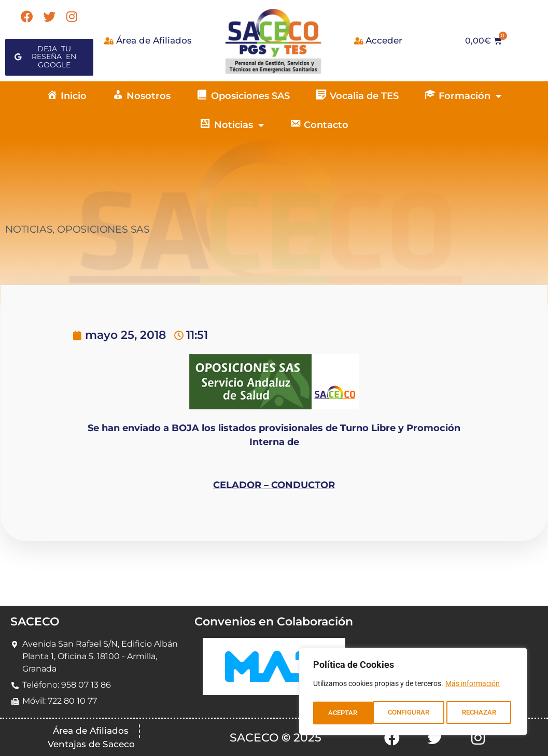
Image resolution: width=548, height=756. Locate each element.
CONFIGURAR (349, 713)
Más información (473, 687)
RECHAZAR (420, 713)
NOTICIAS (29, 229)
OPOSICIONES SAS (103, 229)
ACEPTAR (484, 713)
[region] (413, 693)
